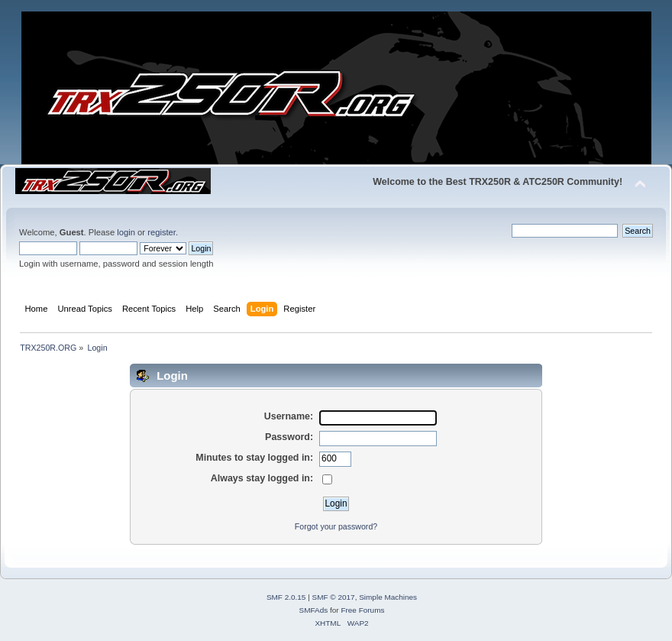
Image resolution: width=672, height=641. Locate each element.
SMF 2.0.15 (286, 597)
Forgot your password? (336, 526)
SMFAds (314, 610)
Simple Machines (388, 597)
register (162, 232)
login (126, 232)
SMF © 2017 (334, 597)
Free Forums (362, 610)
